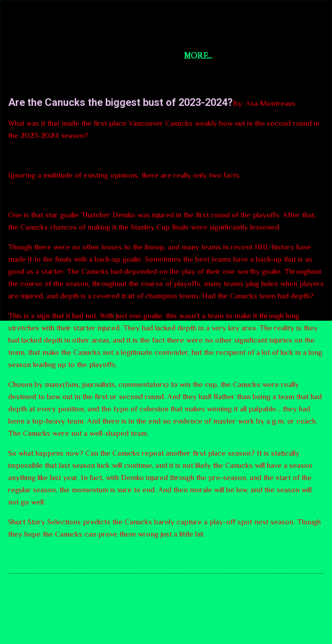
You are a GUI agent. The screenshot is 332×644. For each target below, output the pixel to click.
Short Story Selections (95, 24)
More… (238, 56)
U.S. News (186, 56)
